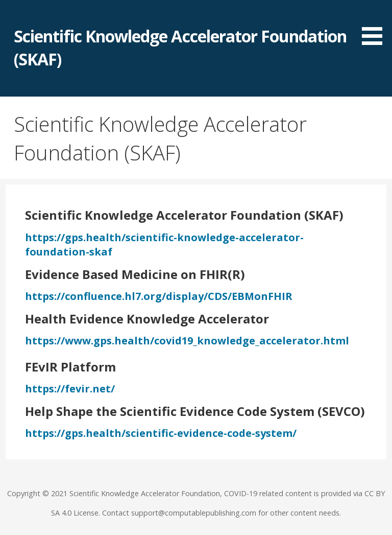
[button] (376, 24)
